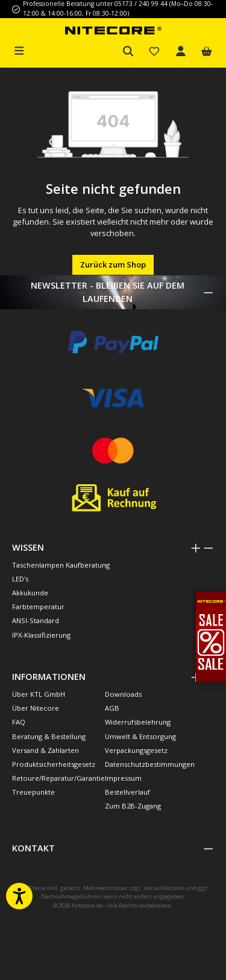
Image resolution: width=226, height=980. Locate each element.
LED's (20, 579)
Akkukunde (30, 593)
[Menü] (19, 50)
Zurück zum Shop (113, 264)
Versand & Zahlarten (46, 750)
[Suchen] (128, 52)
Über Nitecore (36, 708)
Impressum (123, 778)
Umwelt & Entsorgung (140, 736)
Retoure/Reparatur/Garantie (58, 778)
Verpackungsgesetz (136, 750)
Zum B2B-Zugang (133, 806)
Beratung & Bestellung (49, 736)
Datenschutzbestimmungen (150, 764)
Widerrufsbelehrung (138, 722)
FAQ (19, 722)
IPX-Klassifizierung (41, 635)
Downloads (123, 694)
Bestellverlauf (127, 792)
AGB (112, 708)
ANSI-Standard (36, 620)
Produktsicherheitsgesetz (54, 764)
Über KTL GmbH (39, 694)
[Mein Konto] (181, 52)
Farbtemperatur (38, 607)
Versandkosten (164, 888)
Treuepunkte (33, 792)
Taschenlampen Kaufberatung (61, 565)
